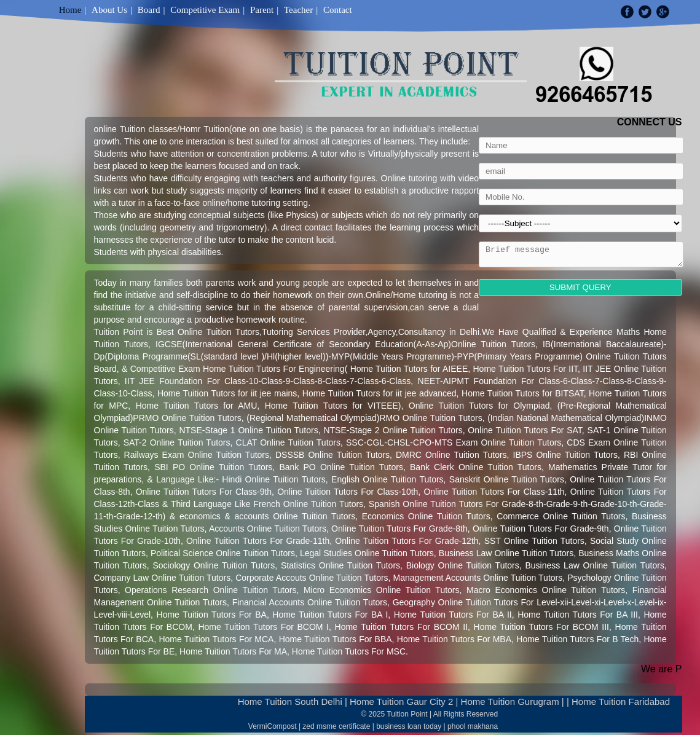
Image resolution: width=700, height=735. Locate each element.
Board (149, 10)
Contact (338, 10)
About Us (109, 10)
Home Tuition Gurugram (510, 702)
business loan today (409, 726)
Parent (262, 10)
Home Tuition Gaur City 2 (401, 702)
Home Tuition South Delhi (290, 702)
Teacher (298, 10)
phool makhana (473, 726)
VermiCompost (273, 726)
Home (70, 10)
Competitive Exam (205, 10)
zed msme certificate (336, 726)
